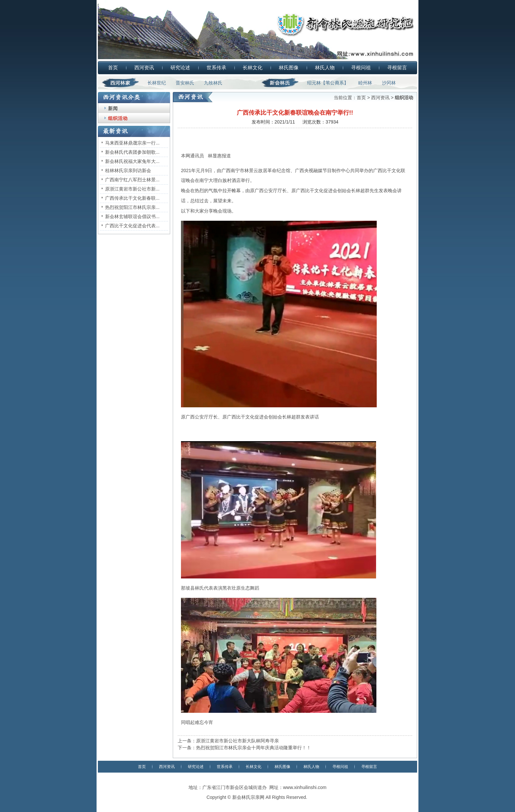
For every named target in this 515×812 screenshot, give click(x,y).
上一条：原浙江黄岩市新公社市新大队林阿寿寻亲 (228, 741)
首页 (113, 68)
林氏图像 (289, 68)
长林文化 (253, 68)
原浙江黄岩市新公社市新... (132, 189)
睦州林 (365, 83)
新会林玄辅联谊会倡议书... (132, 216)
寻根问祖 (361, 68)
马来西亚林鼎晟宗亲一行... (132, 143)
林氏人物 (325, 68)
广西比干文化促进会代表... (132, 226)
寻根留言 (397, 68)
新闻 (113, 108)
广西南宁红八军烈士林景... (132, 180)
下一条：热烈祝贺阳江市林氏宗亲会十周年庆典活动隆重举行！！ (244, 748)
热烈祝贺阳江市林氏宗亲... (132, 207)
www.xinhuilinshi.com (305, 787)
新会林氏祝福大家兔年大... (132, 161)
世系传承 (216, 68)
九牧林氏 (213, 83)
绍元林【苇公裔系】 (328, 83)
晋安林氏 (185, 83)
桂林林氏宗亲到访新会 (128, 170)
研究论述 (180, 68)
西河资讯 (144, 68)
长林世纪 (157, 83)
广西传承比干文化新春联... (132, 198)
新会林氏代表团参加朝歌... (132, 152)
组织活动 (118, 118)
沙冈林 (389, 83)
